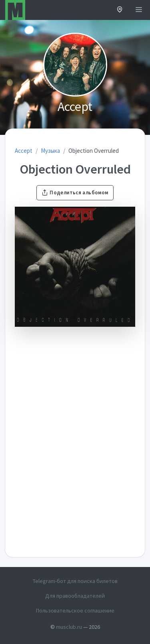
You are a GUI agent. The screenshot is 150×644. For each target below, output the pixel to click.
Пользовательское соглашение (75, 610)
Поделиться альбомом (75, 193)
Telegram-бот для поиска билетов (75, 581)
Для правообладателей (75, 596)
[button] (120, 10)
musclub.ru (69, 627)
